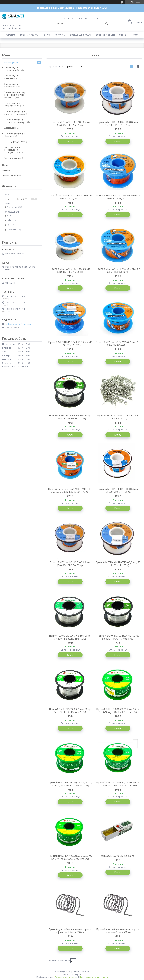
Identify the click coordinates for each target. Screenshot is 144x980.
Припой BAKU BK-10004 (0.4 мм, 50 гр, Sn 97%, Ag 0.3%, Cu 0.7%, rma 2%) (118, 784)
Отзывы (124, 35)
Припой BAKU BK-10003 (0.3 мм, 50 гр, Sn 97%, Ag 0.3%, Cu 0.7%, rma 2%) (70, 857)
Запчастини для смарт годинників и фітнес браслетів (16, 95)
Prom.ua (85, 972)
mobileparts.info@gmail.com (19, 324)
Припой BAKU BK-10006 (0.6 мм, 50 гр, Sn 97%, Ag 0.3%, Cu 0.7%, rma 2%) (118, 711)
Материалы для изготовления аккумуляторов (12, 150)
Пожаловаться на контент (66, 977)
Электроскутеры (13, 158)
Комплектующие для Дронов (15, 135)
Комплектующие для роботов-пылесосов (15, 113)
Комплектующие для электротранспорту (15, 121)
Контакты (60, 35)
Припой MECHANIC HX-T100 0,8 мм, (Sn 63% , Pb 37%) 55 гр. (70, 270)
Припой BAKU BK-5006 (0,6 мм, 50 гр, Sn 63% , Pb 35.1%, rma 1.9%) (70, 417)
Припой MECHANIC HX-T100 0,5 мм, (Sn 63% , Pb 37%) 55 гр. (70, 124)
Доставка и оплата (81, 35)
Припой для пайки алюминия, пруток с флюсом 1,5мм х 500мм (70, 931)
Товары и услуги (29, 35)
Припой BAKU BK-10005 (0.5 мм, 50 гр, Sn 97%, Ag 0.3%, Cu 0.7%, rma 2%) (70, 784)
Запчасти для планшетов (11, 77)
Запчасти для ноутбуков (11, 85)
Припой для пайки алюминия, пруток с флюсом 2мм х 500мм (118, 931)
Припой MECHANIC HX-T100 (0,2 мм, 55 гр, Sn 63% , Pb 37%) (118, 564)
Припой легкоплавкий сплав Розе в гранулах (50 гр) (118, 417)
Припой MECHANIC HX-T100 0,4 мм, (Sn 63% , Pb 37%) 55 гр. (118, 490)
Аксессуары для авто (15, 142)
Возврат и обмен (105, 35)
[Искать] (107, 24)
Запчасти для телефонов (11, 69)
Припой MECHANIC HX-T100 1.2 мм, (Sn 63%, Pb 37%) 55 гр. (70, 197)
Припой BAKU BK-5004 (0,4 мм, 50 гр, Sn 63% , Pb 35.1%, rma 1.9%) (118, 637)
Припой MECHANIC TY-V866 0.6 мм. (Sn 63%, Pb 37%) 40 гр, (118, 344)
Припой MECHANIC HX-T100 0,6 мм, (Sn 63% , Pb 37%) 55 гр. (118, 124)
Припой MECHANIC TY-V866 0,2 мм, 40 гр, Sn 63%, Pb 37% (70, 344)
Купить (70, 141)
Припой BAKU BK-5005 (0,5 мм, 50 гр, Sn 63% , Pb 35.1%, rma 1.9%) (70, 637)
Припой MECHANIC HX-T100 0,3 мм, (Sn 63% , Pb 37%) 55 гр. (70, 564)
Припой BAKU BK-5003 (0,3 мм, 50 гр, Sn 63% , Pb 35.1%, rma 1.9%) (70, 711)
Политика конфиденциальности (94, 977)
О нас (47, 35)
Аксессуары (10, 128)
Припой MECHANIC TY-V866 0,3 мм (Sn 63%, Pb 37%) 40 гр (118, 197)
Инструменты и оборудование (12, 104)
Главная (11, 35)
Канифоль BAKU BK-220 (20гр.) (118, 856)
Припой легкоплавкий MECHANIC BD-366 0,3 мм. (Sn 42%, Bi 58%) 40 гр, (70, 490)
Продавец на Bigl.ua (72, 974)
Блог (135, 35)
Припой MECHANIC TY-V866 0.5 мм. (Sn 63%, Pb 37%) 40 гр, (118, 270)
